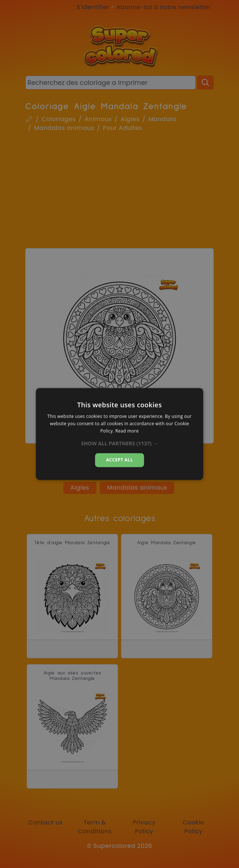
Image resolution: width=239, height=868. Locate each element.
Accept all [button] (119, 460)
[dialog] (119, 434)
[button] (120, 444)
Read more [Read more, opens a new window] (127, 431)
